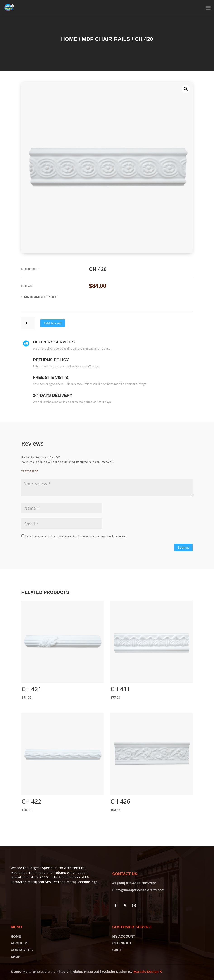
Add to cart (53, 323)
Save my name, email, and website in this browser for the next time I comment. (76, 536)
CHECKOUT (122, 943)
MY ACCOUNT (124, 936)
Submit (183, 547)
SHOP (15, 957)
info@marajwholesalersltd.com (139, 890)
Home (69, 39)
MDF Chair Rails (106, 39)
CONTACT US (22, 950)
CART (117, 950)
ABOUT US (19, 943)
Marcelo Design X (148, 972)
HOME (16, 936)
